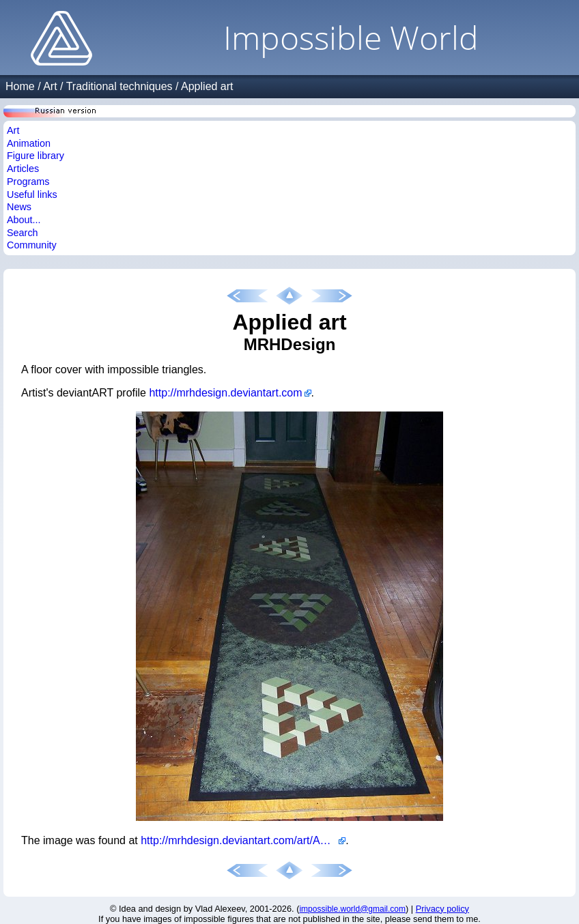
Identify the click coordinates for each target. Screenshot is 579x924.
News (19, 207)
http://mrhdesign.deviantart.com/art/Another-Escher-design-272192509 (243, 840)
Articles (23, 169)
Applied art (207, 86)
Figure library (36, 156)
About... (24, 220)
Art (50, 86)
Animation (29, 143)
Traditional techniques (119, 86)
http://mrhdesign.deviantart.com (225, 393)
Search (23, 233)
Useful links (32, 194)
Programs (28, 182)
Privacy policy (442, 909)
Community (32, 245)
